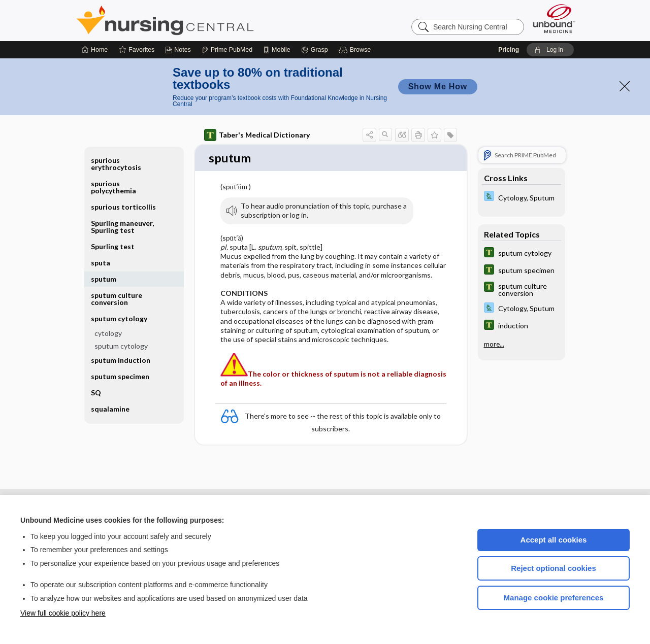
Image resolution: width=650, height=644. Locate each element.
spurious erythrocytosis (116, 164)
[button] (356, 50)
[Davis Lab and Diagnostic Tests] (522, 197)
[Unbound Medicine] (554, 19)
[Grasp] (315, 50)
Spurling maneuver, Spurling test (122, 227)
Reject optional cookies (554, 568)
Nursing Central (203, 20)
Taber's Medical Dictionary (257, 135)
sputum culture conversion (117, 299)
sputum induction (121, 360)
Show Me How (438, 87)
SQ (96, 393)
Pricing (509, 50)
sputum (104, 279)
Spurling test (113, 246)
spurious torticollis (123, 207)
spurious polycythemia (113, 187)
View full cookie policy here (63, 613)
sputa (101, 263)
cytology (108, 333)
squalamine (110, 409)
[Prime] (227, 50)
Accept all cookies (554, 540)
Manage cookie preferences (554, 598)
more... (494, 344)
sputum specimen (120, 376)
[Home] (95, 50)
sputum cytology (119, 318)
